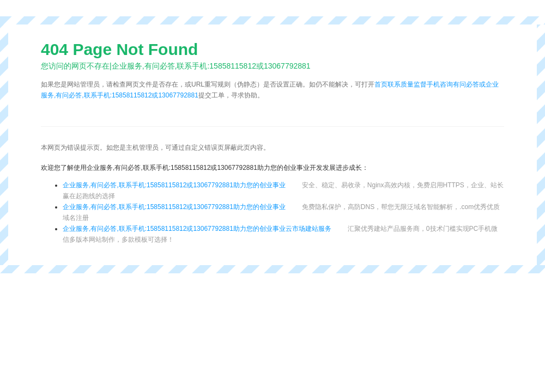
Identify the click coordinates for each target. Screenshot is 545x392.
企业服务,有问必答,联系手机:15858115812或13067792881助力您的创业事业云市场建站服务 (197, 229)
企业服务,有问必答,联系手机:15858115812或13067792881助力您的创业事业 (174, 185)
